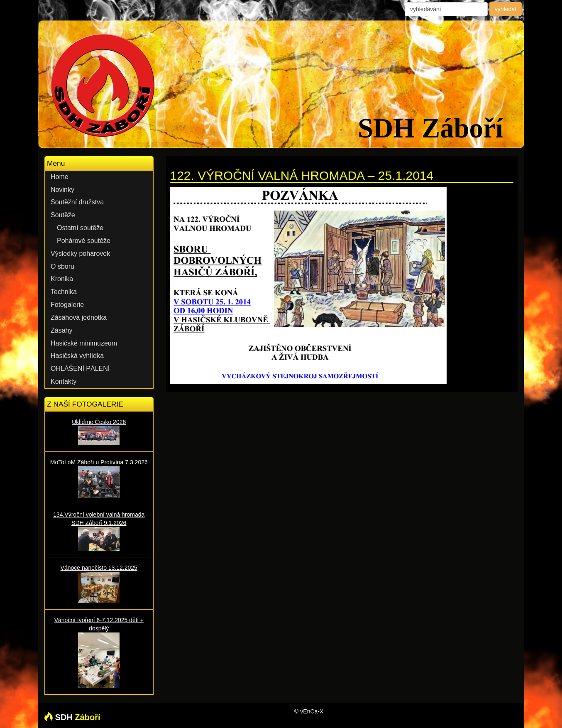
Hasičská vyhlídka (77, 356)
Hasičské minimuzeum (84, 343)
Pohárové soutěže (84, 241)
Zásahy (61, 330)
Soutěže (63, 215)
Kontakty (64, 381)
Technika (64, 292)
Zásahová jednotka (79, 317)
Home (60, 177)
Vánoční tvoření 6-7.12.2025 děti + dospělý (99, 652)
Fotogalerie (67, 305)
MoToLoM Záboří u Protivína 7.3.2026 (99, 478)
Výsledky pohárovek (80, 254)
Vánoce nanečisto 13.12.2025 (99, 584)
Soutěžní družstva (77, 202)
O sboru (62, 266)
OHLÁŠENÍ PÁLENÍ (80, 369)
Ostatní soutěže (80, 228)
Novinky (62, 190)
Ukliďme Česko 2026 (99, 432)
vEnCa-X (312, 711)
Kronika (62, 279)
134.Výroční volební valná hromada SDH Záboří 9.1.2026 (99, 531)
